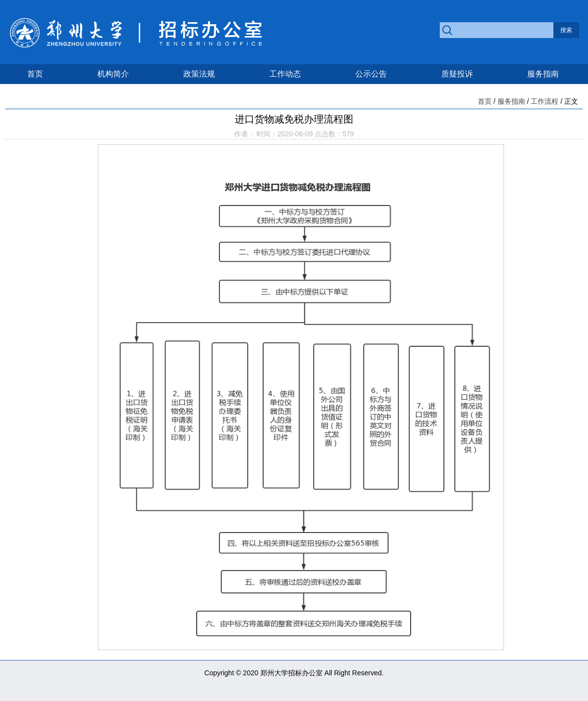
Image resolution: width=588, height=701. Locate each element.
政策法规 (199, 74)
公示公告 (371, 74)
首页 (35, 74)
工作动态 (285, 74)
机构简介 (113, 74)
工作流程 (545, 101)
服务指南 (543, 74)
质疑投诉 (457, 74)
